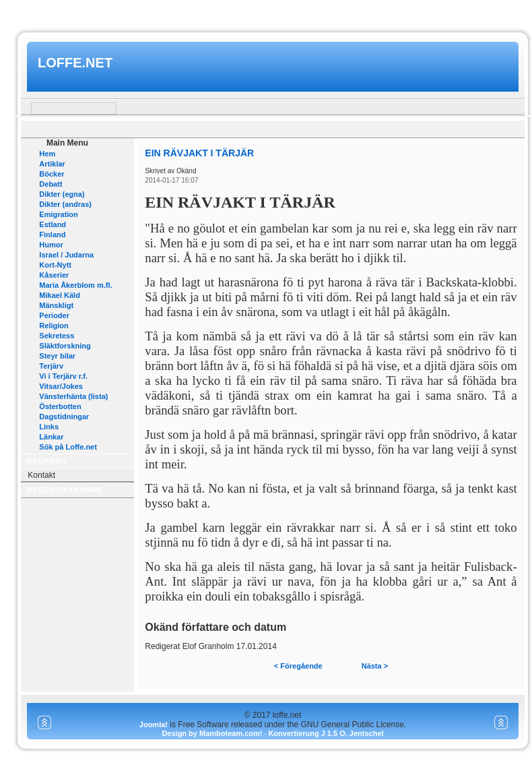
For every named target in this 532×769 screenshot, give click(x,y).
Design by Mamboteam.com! (212, 733)
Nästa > (375, 666)
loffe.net (75, 63)
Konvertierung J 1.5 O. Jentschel (326, 733)
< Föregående (298, 666)
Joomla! (154, 725)
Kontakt (41, 475)
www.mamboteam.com (266, 12)
